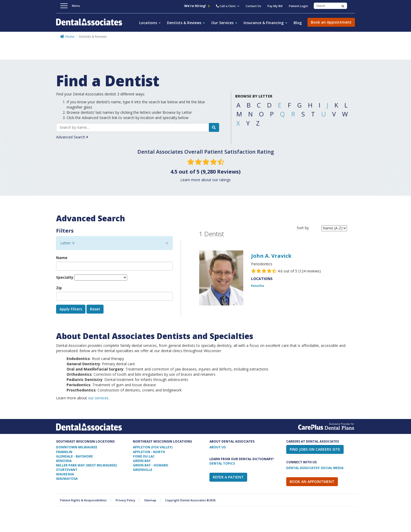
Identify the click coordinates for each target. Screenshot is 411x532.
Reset (95, 309)
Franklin (64, 452)
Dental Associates (91, 25)
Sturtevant (67, 470)
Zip (59, 288)
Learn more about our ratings (206, 180)
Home (70, 37)
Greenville (143, 470)
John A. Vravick (271, 256)
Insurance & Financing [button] (265, 23)
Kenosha (258, 286)
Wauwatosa (67, 479)
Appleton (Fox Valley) (153, 447)
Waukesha (65, 474)
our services (98, 398)
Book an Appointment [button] (331, 22)
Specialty (65, 277)
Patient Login (298, 6)
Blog (298, 23)
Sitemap (150, 500)
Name (62, 258)
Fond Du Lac (144, 456)
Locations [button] (150, 23)
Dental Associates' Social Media (315, 468)
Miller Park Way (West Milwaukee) (86, 465)
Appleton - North (149, 452)
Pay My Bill (275, 6)
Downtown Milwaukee (77, 447)
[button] (228, 7)
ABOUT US (218, 447)
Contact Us (253, 6)
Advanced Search (72, 137)
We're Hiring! (197, 6)
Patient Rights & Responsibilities (83, 500)
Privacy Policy (125, 500)
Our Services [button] (224, 23)
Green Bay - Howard (151, 465)
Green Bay (142, 461)
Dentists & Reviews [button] (186, 23)
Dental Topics (222, 463)
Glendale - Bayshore (74, 456)
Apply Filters (71, 309)
